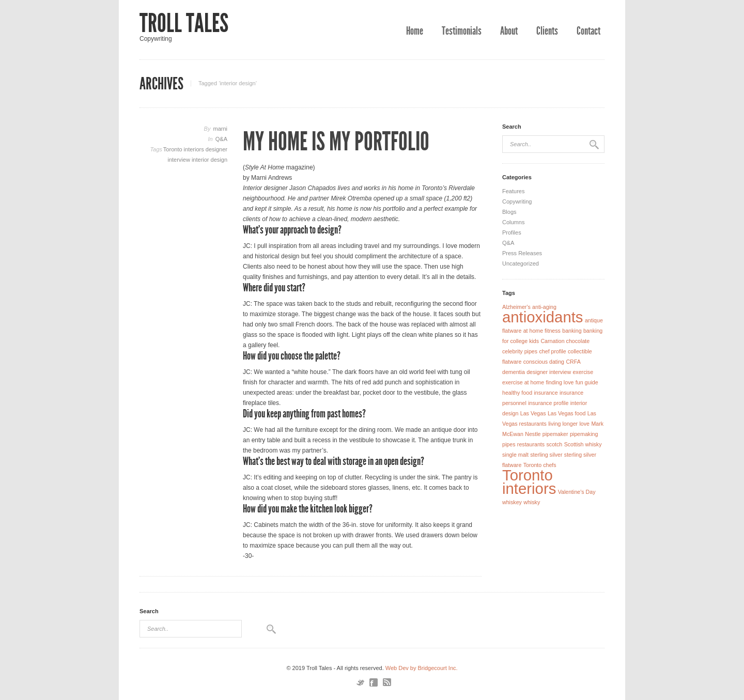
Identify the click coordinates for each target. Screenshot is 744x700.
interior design (210, 160)
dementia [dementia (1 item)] (514, 372)
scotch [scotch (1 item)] (554, 444)
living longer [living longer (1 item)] (563, 424)
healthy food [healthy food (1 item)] (517, 393)
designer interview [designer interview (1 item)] (549, 372)
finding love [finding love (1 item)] (560, 382)
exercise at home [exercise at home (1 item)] (523, 382)
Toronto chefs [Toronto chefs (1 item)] (540, 465)
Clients (547, 31)
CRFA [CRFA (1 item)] (573, 362)
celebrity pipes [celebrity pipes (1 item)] (520, 351)
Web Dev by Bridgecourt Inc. (422, 668)
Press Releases (522, 253)
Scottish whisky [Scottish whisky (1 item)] (583, 444)
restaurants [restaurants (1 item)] (531, 444)
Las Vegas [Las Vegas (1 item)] (533, 413)
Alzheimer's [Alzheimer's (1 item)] (516, 307)
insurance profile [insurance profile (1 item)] (548, 403)
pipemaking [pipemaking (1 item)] (584, 434)
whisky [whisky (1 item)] (532, 502)
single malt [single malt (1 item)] (515, 455)
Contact (588, 31)
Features (513, 191)
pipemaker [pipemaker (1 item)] (555, 434)
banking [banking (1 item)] (572, 331)
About (509, 31)
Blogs (509, 212)
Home (415, 31)
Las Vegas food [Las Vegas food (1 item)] (567, 413)
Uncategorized (521, 263)
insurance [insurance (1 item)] (546, 393)
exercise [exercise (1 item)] (583, 372)
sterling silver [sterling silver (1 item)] (546, 455)
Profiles (512, 232)
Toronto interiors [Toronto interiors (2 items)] (529, 482)
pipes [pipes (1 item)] (509, 444)
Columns (513, 222)
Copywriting (517, 201)
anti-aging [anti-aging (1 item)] (544, 307)
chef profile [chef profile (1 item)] (552, 351)
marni (220, 129)
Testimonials (462, 31)
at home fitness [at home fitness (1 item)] (542, 331)
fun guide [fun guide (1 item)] (587, 382)
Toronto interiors (184, 149)
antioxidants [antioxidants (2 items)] (543, 317)
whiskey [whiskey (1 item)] (512, 502)
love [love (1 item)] (584, 424)
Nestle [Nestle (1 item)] (533, 434)
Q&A (221, 139)
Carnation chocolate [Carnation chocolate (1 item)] (565, 341)
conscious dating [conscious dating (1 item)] (544, 362)
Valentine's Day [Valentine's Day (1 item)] (577, 492)
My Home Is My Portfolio (336, 142)
